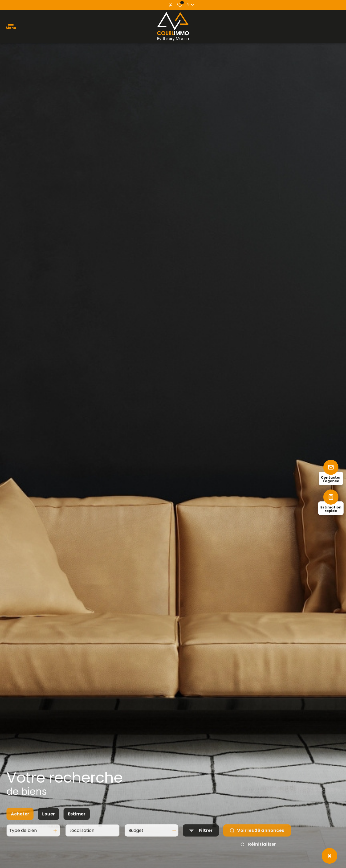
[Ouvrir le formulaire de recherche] (201, 836)
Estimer (77, 820)
